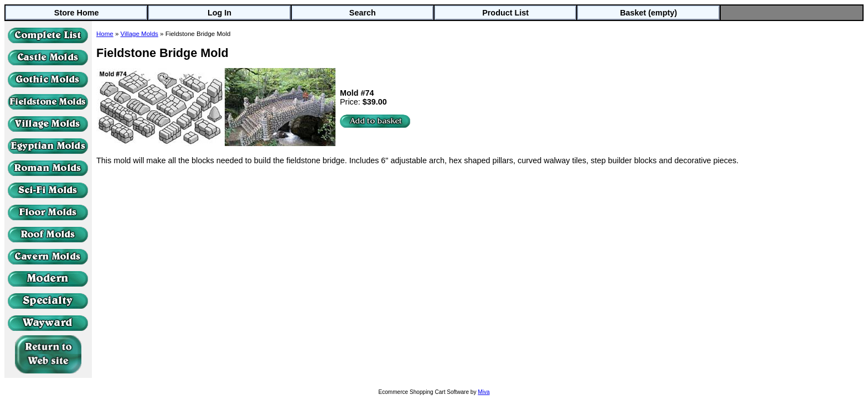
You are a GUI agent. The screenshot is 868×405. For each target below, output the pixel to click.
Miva (484, 392)
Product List (505, 13)
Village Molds (139, 34)
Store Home (77, 13)
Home (105, 34)
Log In (219, 13)
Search (363, 13)
